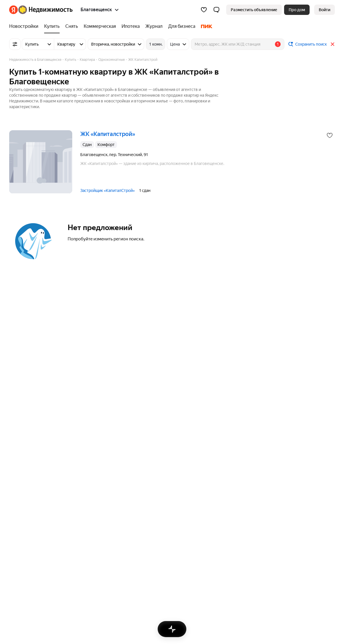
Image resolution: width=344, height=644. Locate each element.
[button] (216, 10)
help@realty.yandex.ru (123, 602)
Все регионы (280, 454)
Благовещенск (23, 528)
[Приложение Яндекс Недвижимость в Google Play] (310, 606)
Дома (87, 454)
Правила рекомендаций (212, 566)
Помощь (249, 566)
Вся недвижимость (27, 566)
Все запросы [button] (166, 545)
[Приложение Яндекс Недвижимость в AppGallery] (320, 606)
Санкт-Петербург (26, 462)
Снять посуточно (98, 528)
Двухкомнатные (170, 487)
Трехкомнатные (169, 462)
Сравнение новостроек (290, 470)
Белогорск (19, 536)
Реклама (60, 566)
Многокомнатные (171, 470)
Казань (16, 487)
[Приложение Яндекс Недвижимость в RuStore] (330, 606)
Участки (89, 470)
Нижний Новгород (26, 495)
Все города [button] (19, 504)
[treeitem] (25, 26)
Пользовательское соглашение (153, 566)
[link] (325, 10)
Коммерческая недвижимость (110, 462)
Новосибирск (22, 470)
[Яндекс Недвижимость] (45, 10)
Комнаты (90, 479)
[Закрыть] (333, 44)
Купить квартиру (170, 528)
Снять (87, 536)
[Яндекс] (13, 10)
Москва (16, 454)
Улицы (274, 479)
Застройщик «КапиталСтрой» (107, 190)
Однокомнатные (170, 479)
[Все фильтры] (15, 44)
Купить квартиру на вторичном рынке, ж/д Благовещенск (208, 536)
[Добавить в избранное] (330, 135)
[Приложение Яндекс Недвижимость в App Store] (301, 606)
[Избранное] (204, 10)
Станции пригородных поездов (297, 462)
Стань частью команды (96, 566)
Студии (161, 454)
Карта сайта (274, 566)
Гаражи (89, 487)
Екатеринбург (22, 479)
